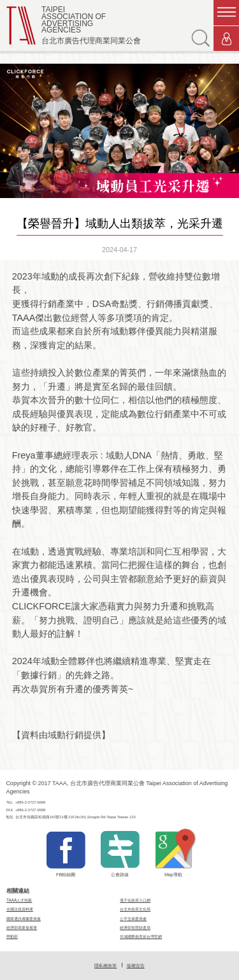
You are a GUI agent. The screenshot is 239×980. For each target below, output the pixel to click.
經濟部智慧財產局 (135, 927)
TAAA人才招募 (19, 900)
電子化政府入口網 (135, 900)
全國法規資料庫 (20, 909)
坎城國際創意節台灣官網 (141, 936)
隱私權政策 (105, 966)
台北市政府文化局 (135, 909)
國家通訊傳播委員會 (24, 919)
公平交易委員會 (133, 919)
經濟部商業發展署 (22, 927)
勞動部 (12, 936)
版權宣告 (136, 966)
